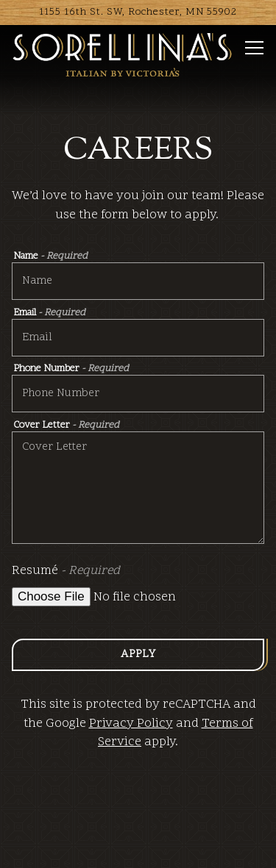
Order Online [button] (138, 847)
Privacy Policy (131, 724)
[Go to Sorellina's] (138, 12)
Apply (138, 654)
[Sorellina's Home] (122, 55)
